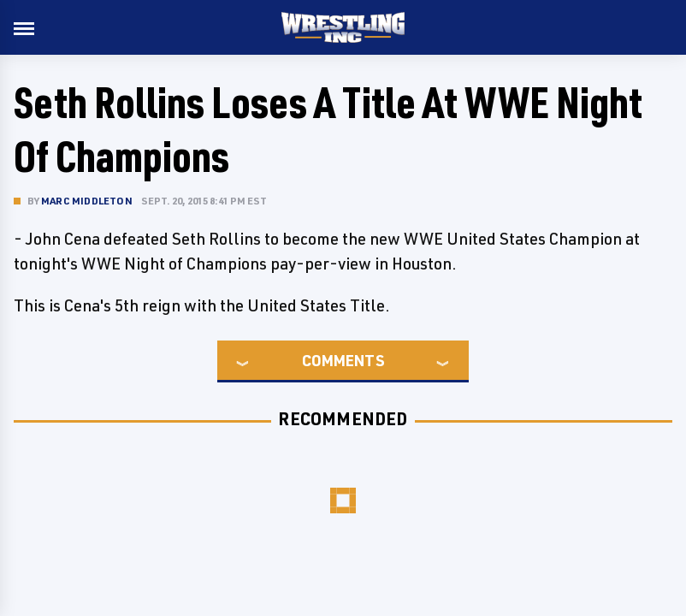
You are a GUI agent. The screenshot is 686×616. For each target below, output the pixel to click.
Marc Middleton (87, 201)
